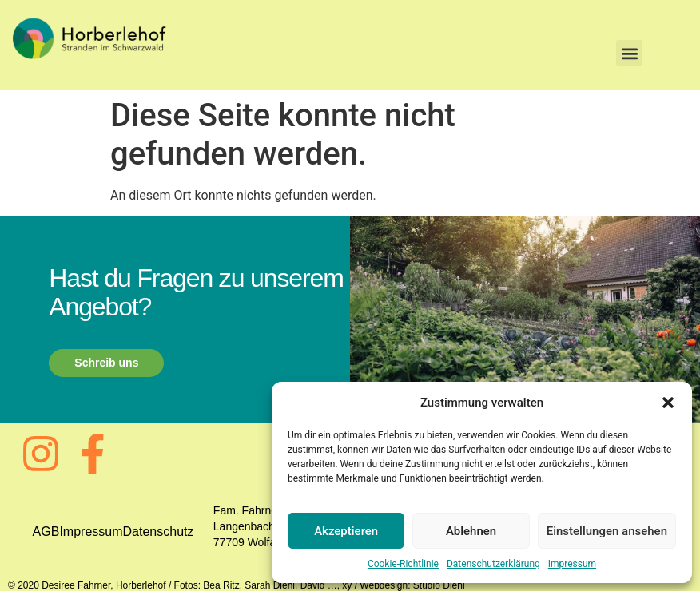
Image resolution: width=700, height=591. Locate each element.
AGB (46, 532)
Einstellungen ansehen (607, 531)
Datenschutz (159, 532)
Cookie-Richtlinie (403, 564)
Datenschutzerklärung (493, 564)
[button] (668, 403)
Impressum (572, 564)
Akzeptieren (346, 531)
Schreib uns (106, 363)
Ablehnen (471, 531)
